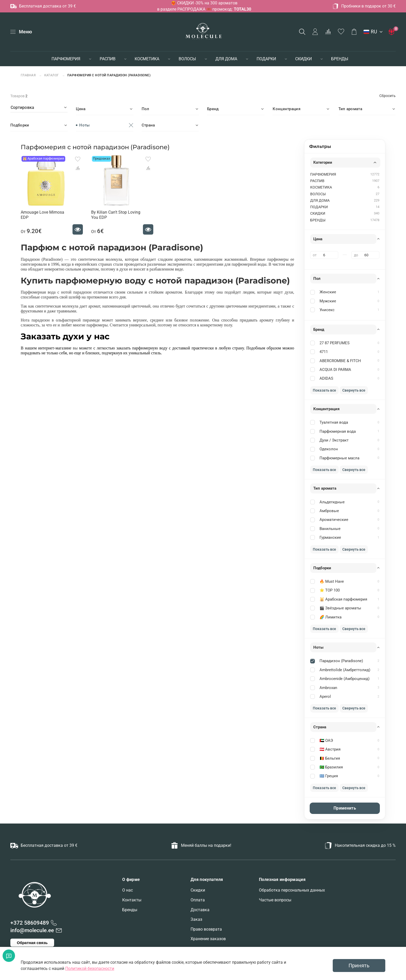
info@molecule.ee (32, 930)
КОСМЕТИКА (147, 59)
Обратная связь (32, 943)
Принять (359, 966)
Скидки (198, 890)
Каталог (52, 75)
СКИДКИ (303, 59)
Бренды (130, 910)
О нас (128, 890)
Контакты (132, 900)
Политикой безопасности (90, 968)
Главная (29, 75)
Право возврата (206, 929)
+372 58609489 (30, 923)
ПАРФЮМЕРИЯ (66, 59)
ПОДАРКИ (266, 59)
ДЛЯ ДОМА (226, 59)
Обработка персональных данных (292, 890)
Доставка (200, 910)
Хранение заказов (208, 939)
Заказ (196, 919)
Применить (345, 808)
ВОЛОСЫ (187, 59)
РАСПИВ (108, 59)
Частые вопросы (275, 900)
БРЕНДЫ (340, 59)
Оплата (198, 900)
